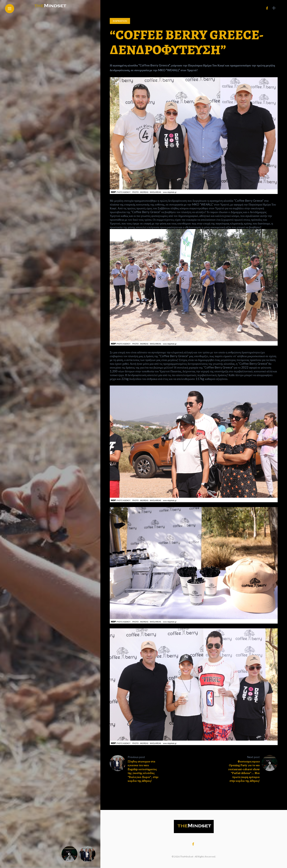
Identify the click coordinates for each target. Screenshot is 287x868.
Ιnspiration (120, 21)
